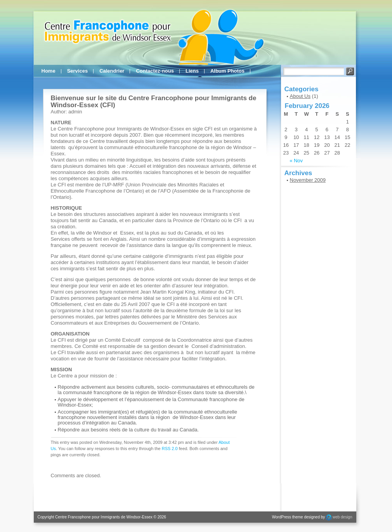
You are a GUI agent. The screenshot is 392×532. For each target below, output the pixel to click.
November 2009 (308, 180)
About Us (300, 96)
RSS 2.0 (170, 449)
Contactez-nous (155, 71)
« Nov (296, 161)
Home (49, 71)
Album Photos (227, 71)
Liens (192, 71)
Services (78, 71)
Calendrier (112, 71)
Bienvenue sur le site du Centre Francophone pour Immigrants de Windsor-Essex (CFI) (154, 102)
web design (343, 517)
